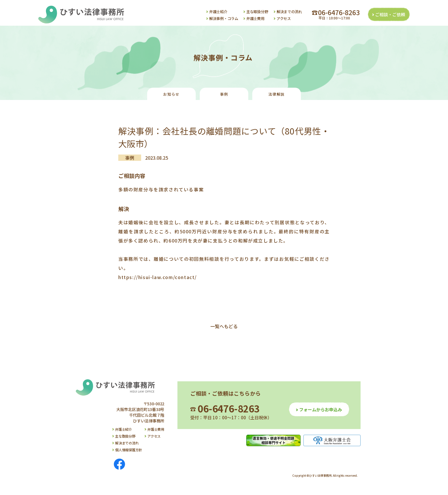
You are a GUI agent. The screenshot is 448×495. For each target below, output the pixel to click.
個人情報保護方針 (129, 450)
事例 (224, 94)
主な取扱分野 (257, 12)
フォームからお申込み (321, 409)
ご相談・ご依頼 (390, 14)
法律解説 (276, 94)
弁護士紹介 (218, 12)
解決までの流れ (289, 12)
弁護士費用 (255, 18)
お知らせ (171, 94)
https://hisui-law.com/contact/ (158, 277)
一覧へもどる (224, 326)
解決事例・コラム (224, 18)
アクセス (284, 18)
